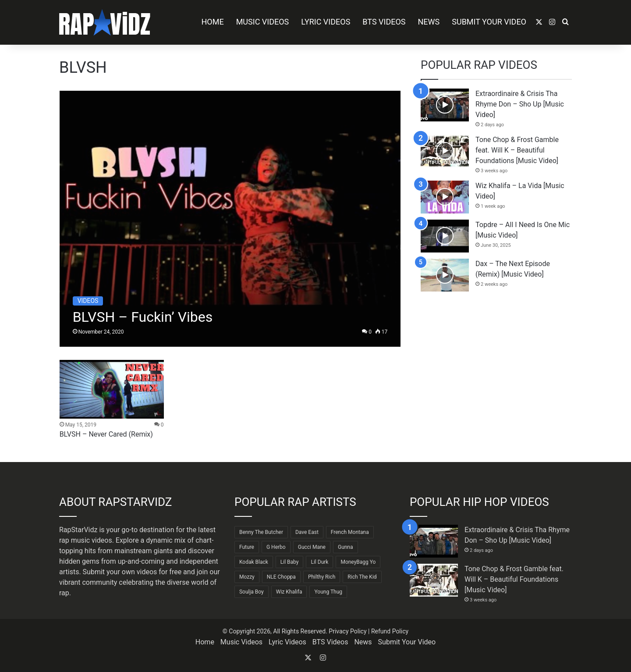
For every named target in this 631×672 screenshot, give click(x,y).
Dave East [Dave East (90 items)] (307, 532)
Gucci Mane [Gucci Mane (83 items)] (312, 547)
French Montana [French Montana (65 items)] (350, 532)
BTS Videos (384, 22)
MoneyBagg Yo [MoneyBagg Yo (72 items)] (358, 562)
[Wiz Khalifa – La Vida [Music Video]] (445, 197)
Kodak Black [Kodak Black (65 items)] (254, 562)
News (429, 22)
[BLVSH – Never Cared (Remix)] (112, 389)
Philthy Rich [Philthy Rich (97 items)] (322, 577)
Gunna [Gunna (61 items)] (346, 547)
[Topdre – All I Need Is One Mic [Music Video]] (445, 236)
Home (212, 22)
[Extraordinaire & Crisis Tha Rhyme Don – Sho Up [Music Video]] (445, 105)
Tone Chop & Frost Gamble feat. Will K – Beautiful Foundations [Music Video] (517, 150)
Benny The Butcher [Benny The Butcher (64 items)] (261, 532)
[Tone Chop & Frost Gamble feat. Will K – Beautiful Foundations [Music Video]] (445, 151)
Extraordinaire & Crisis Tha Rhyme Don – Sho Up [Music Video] (520, 104)
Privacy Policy (347, 631)
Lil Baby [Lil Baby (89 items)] (290, 562)
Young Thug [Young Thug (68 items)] (328, 592)
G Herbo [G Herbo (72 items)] (276, 547)
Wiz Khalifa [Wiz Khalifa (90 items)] (289, 592)
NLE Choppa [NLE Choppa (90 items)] (281, 577)
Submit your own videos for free (132, 572)
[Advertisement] (496, 375)
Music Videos (263, 22)
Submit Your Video (489, 22)
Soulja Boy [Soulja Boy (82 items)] (252, 592)
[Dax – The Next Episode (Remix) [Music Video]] (445, 275)
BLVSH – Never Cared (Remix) (106, 434)
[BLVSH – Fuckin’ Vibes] (230, 219)
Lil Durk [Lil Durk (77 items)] (319, 562)
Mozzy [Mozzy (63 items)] (247, 577)
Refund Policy (390, 631)
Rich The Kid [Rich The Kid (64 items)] (362, 577)
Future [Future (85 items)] (247, 547)
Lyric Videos (326, 22)
